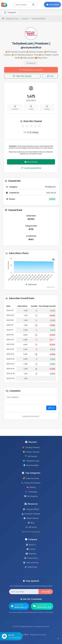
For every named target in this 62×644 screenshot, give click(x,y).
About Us (31, 545)
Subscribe (46, 592)
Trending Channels (31, 447)
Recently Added (31, 465)
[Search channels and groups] (33, 5)
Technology (31, 492)
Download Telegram (31, 514)
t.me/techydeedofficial (31, 168)
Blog (31, 523)
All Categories (31, 496)
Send (51, 408)
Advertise (31, 554)
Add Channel (52, 5)
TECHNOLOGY (31, 63)
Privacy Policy (31, 558)
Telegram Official (31, 509)
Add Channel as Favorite (31, 70)
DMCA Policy (31, 567)
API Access (31, 527)
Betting (31, 487)
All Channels (31, 456)
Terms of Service (31, 563)
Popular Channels (31, 452)
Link (50, 76)
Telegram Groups (31, 461)
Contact (31, 549)
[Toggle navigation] (10, 12)
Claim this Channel (22, 76)
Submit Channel (31, 518)
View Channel (31, 162)
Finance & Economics (31, 483)
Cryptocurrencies (31, 478)
